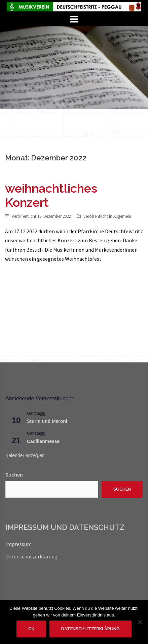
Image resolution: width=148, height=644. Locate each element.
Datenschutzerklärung (31, 556)
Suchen (14, 475)
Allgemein (122, 216)
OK (31, 629)
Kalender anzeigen (25, 455)
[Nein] (140, 622)
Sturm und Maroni (47, 421)
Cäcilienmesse (43, 441)
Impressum (18, 544)
